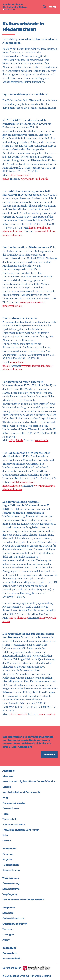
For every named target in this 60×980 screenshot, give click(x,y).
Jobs (5, 835)
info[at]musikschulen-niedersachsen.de (19, 484)
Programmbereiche (14, 803)
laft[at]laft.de (16, 440)
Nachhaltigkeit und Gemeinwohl (21, 792)
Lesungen (8, 935)
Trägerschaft (10, 819)
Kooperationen (11, 870)
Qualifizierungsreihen (15, 924)
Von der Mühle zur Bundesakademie (24, 900)
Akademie (8, 771)
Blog (5, 798)
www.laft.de (42, 440)
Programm (9, 908)
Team (6, 814)
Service (7, 841)
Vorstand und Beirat (14, 824)
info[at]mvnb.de (18, 714)
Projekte (7, 859)
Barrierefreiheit (11, 959)
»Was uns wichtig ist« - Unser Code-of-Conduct (29, 781)
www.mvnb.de (47, 714)
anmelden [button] (49, 755)
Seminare (8, 913)
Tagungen (8, 929)
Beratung (8, 854)
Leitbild (7, 787)
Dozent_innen (11, 808)
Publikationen (11, 865)
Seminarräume (11, 889)
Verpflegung (10, 894)
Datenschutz (10, 953)
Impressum (9, 948)
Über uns (8, 776)
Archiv (6, 940)
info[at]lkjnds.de (18, 618)
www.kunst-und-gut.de (35, 179)
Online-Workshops (13, 918)
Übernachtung (11, 883)
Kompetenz (9, 849)
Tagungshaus (10, 878)
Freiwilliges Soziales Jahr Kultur (21, 830)
